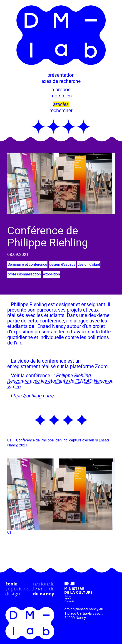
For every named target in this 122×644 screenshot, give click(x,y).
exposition (51, 274)
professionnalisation (24, 274)
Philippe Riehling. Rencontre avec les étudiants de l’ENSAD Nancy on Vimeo (60, 381)
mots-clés (61, 96)
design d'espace (62, 264)
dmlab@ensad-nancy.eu (84, 609)
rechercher (61, 110)
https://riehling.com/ (32, 396)
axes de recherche (61, 81)
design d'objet (89, 264)
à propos (61, 90)
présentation (61, 75)
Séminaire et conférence (27, 264)
